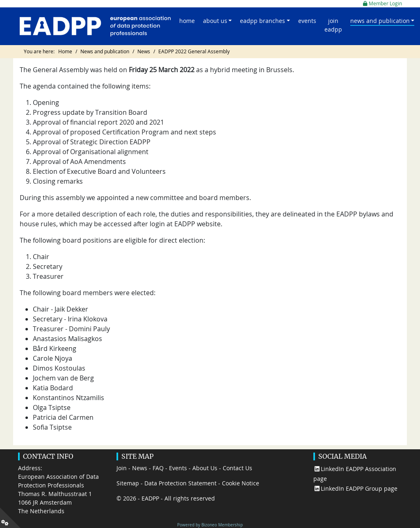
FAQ (158, 468)
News (140, 468)
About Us (205, 468)
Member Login (382, 3)
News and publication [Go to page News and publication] (105, 51)
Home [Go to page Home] (65, 51)
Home (187, 21)
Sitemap (128, 483)
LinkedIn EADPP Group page (355, 488)
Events (307, 21)
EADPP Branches (262, 21)
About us (215, 21)
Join (122, 468)
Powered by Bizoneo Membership (210, 525)
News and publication (380, 21)
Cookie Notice (241, 483)
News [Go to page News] (144, 51)
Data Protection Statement (180, 483)
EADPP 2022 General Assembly (194, 51)
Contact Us (237, 468)
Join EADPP (333, 25)
